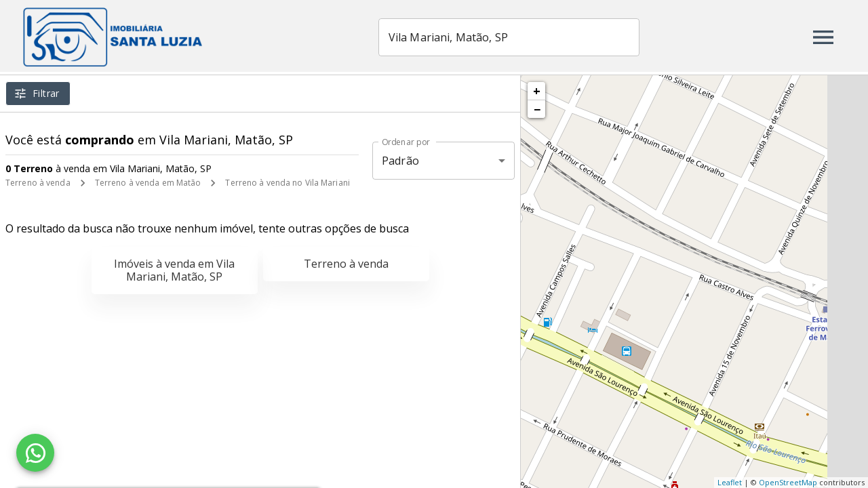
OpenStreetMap (788, 482)
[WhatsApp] (35, 453)
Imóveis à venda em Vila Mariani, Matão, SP (174, 270)
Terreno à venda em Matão (148, 183)
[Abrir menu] (823, 37)
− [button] (537, 109)
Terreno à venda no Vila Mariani (288, 183)
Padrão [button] (400, 161)
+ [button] (537, 91)
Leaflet (730, 482)
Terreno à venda (38, 183)
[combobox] (521, 37)
